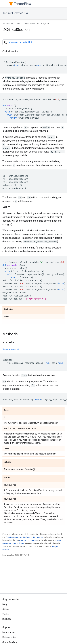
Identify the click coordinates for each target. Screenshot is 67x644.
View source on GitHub (18, 42)
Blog (5, 604)
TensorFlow (8, 23)
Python (46, 23)
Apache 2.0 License (28, 540)
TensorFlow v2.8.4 (15, 13)
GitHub (6, 609)
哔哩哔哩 (7, 619)
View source (9, 349)
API (18, 23)
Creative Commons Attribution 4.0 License (24, 537)
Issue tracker (9, 632)
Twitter (6, 614)
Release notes (9, 637)
